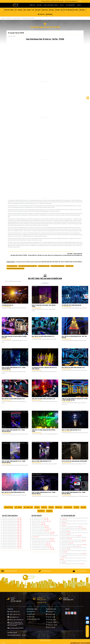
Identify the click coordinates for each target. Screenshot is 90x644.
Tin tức (62, 5)
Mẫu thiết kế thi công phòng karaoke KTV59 (10, 523)
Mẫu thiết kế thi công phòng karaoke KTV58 (10, 521)
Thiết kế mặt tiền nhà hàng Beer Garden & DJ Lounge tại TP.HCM (72, 545)
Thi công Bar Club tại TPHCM (28, 18)
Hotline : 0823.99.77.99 (14, 614)
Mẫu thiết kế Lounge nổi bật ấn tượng (38, 526)
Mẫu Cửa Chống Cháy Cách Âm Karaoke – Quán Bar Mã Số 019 (71, 528)
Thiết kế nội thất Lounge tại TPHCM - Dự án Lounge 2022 (41, 541)
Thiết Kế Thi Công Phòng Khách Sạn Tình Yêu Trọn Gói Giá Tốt (71, 540)
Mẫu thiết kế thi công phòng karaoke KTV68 (10, 537)
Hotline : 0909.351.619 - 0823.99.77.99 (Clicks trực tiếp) (52, 1)
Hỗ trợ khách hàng (31, 612)
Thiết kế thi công (9, 10)
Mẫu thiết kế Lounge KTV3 (36, 524)
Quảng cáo (66, 598)
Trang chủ (32, 5)
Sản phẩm (9, 18)
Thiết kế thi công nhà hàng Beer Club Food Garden (70, 527)
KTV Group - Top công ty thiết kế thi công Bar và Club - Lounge (71, 554)
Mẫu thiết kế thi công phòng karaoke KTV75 (10, 548)
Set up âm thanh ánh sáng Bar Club (58, 266)
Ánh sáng (82, 10)
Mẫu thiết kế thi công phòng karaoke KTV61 (10, 526)
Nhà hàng (38, 10)
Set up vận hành (68, 10)
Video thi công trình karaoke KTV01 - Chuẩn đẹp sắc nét (41, 532)
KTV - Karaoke (19, 10)
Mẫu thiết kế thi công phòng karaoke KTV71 (10, 542)
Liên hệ (79, 5)
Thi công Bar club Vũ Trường (44, 266)
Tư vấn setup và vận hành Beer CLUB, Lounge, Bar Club (41, 549)
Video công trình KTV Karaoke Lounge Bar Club (28, 266)
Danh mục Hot (68, 600)
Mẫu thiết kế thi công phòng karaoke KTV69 (10, 539)
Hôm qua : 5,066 (50, 614)
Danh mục (13, 598)
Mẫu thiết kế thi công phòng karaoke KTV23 (10, 518)
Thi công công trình (16, 18)
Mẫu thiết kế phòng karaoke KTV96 (38, 518)
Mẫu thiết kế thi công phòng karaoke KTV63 (10, 529)
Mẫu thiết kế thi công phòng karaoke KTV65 (10, 532)
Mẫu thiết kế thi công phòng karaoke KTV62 (10, 528)
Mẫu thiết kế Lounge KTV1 (36, 523)
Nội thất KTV (41, 14)
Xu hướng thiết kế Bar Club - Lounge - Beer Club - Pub (41, 548)
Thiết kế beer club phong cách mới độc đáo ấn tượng (41, 540)
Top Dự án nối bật (70, 5)
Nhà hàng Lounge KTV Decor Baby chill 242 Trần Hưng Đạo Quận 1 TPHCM (74, 558)
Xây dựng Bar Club (69, 266)
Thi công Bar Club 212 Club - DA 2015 (38, 528)
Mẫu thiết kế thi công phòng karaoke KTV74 (10, 546)
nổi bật (12, 600)
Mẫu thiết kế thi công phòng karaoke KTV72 (10, 543)
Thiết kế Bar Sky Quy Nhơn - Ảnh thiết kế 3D (39, 521)
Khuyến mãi (49, 14)
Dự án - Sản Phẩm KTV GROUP (51, 5)
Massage (52, 10)
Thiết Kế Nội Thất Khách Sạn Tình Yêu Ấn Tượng (69, 536)
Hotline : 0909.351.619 (13, 612)
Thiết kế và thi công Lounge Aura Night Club (39, 529)
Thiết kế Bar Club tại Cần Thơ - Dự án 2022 (39, 545)
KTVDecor (49, 641)
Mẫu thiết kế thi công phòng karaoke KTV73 (10, 545)
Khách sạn (45, 10)
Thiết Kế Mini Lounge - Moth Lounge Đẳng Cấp (69, 546)
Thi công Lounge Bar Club (12, 266)
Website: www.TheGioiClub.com (15, 620)
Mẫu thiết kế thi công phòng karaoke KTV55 (10, 520)
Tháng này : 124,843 (51, 622)
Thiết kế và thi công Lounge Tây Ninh (38, 531)
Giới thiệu (39, 5)
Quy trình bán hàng (31, 614)
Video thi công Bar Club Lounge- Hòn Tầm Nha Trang (41, 534)
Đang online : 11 (51, 612)
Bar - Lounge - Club (29, 10)
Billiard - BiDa (59, 10)
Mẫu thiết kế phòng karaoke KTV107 (38, 520)
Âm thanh (75, 10)
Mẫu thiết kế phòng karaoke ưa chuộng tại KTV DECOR (41, 538)
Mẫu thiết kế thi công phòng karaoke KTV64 (10, 531)
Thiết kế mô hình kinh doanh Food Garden (39, 543)
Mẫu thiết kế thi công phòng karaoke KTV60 (10, 524)
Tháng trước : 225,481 (52, 625)
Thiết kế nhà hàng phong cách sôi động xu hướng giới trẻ (71, 564)
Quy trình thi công (31, 617)
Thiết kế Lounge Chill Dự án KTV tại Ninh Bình (39, 546)
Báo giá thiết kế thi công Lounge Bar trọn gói (15, 268)
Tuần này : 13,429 (51, 617)
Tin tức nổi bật (16, 601)
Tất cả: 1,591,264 (51, 627)
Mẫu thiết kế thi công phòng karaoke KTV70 (10, 540)
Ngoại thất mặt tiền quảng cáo (14, 635)
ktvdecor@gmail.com (13, 617)
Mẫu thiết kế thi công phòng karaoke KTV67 (10, 535)
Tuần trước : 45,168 (51, 619)
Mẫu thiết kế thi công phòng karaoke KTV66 (10, 534)
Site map (24, 635)
